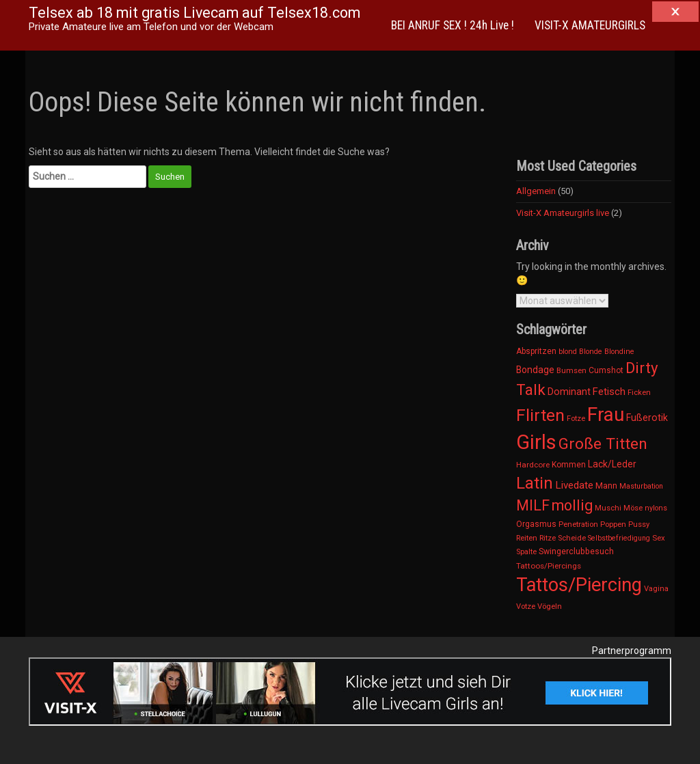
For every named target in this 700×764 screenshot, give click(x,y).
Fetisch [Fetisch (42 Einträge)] (609, 392)
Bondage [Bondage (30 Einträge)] (535, 370)
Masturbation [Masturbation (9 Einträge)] (641, 486)
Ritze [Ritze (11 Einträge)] (548, 538)
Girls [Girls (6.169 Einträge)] (536, 442)
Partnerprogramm (632, 651)
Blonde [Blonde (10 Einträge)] (591, 352)
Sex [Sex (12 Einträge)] (659, 538)
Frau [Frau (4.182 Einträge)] (606, 414)
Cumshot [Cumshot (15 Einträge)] (606, 370)
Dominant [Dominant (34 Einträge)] (569, 392)
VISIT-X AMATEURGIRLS (590, 25)
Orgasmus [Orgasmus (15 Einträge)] (536, 524)
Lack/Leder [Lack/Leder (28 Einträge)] (612, 464)
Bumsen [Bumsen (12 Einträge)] (571, 370)
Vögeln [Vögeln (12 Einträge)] (550, 606)
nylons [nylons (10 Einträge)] (656, 508)
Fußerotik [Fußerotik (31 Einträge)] (647, 418)
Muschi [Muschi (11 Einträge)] (608, 508)
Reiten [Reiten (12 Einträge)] (527, 538)
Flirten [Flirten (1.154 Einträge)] (540, 415)
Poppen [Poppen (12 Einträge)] (613, 524)
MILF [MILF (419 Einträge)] (533, 505)
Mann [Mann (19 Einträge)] (606, 486)
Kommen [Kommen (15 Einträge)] (569, 465)
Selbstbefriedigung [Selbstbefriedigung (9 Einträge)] (619, 538)
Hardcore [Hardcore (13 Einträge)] (533, 465)
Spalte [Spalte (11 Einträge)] (526, 552)
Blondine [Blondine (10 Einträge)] (619, 352)
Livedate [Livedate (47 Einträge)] (574, 485)
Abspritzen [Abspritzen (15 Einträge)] (536, 351)
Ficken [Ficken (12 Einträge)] (639, 392)
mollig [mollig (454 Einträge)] (572, 505)
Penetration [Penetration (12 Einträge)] (578, 524)
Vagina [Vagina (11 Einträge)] (656, 589)
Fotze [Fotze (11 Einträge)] (576, 419)
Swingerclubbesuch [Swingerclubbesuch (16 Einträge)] (576, 551)
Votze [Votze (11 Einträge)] (526, 606)
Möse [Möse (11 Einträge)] (633, 508)
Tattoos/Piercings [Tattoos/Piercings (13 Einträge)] (549, 566)
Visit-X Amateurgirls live (563, 213)
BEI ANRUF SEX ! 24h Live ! (453, 25)
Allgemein (536, 191)
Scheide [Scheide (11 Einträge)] (572, 538)
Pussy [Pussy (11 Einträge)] (639, 524)
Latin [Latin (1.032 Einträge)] (535, 483)
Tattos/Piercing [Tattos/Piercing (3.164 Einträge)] (579, 585)
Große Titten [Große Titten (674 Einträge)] (603, 444)
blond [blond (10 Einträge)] (568, 352)
